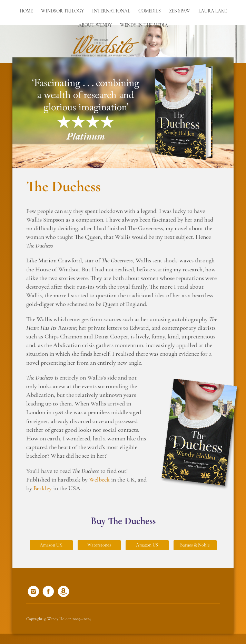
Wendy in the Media (144, 25)
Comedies (150, 11)
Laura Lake (213, 11)
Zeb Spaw (180, 11)
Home (26, 11)
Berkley (43, 489)
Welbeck (99, 480)
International (111, 11)
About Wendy (95, 25)
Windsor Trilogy (62, 11)
